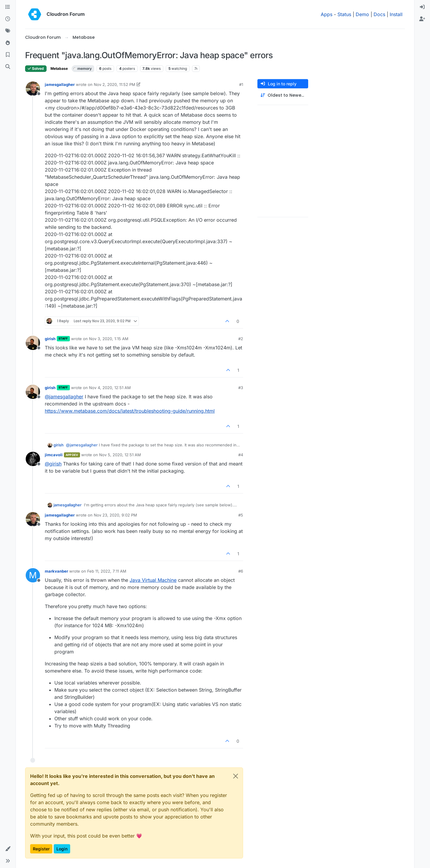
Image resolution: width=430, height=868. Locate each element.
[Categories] (8, 7)
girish (50, 339)
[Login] (422, 7)
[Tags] (8, 31)
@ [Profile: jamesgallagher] (64, 397)
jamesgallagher (60, 84)
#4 (241, 455)
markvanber (56, 571)
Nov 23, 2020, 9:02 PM (115, 515)
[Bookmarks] (8, 55)
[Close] (236, 776)
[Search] (8, 67)
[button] (8, 849)
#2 (241, 339)
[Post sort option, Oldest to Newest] (283, 95)
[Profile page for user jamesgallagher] (33, 89)
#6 (241, 571)
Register (41, 849)
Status (344, 14)
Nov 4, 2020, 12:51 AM (110, 388)
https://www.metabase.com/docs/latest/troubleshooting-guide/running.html (130, 411)
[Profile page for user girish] (33, 343)
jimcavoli (54, 455)
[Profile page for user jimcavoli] (33, 459)
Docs (379, 14)
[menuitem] (422, 7)
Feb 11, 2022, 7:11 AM (107, 571)
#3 (241, 388)
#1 (241, 84)
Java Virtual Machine (153, 580)
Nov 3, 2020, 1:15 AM (109, 339)
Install (396, 14)
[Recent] (8, 19)
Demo (362, 14)
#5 (241, 515)
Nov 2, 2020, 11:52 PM (115, 84)
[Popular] (8, 43)
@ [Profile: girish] (53, 464)
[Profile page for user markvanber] (33, 575)
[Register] (422, 19)
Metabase (59, 68)
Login (62, 849)
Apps (327, 14)
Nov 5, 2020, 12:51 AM (120, 455)
